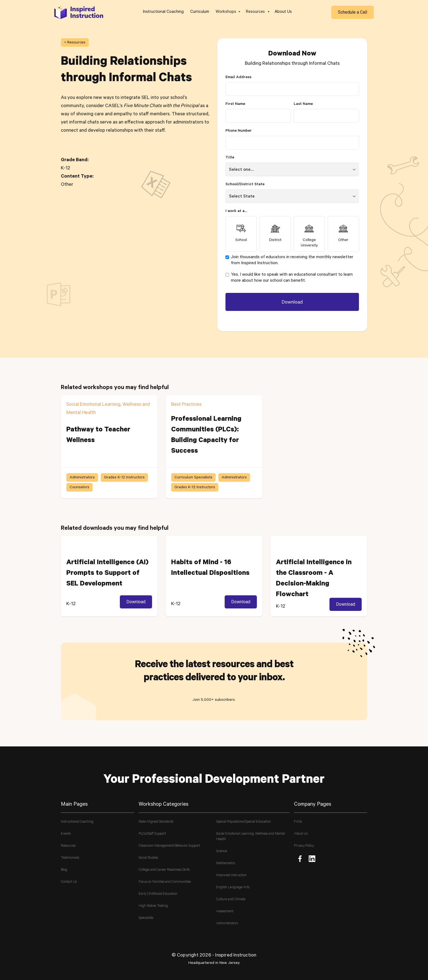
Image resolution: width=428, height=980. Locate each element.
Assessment (225, 912)
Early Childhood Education (158, 894)
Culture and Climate (231, 900)
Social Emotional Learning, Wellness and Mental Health (251, 837)
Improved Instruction (231, 875)
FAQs (298, 822)
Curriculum (200, 12)
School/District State (245, 185)
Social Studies (148, 858)
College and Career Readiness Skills (164, 870)
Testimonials (70, 858)
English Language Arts (233, 888)
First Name (235, 104)
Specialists (146, 918)
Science (222, 851)
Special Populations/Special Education (243, 822)
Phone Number (239, 131)
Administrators (227, 924)
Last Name (303, 104)
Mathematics (226, 863)
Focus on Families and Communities (165, 882)
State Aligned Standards (156, 822)
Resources (68, 846)
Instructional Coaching (163, 12)
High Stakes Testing (153, 906)
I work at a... (236, 211)
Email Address (238, 78)
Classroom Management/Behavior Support (169, 846)
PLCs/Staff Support (152, 834)
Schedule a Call (353, 12)
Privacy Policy (304, 846)
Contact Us (69, 882)
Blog (64, 870)
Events (66, 834)
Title (230, 158)
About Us (283, 12)
